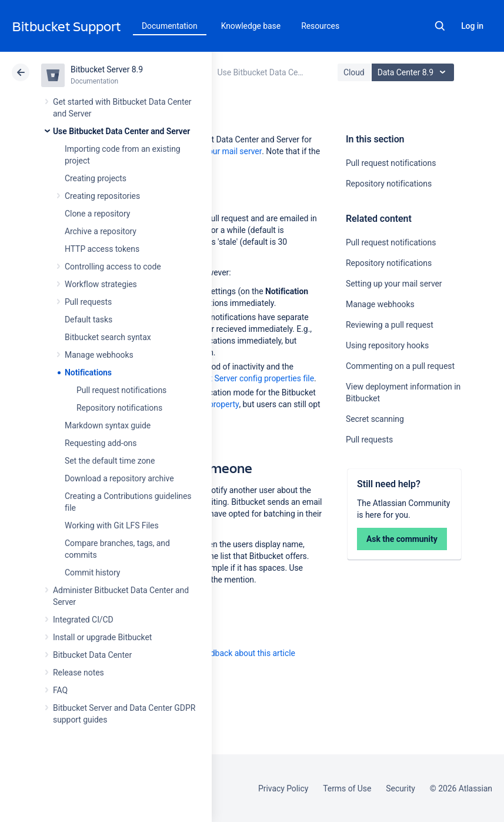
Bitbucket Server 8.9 (107, 69)
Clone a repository (97, 214)
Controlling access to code (113, 267)
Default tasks (89, 320)
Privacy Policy (283, 788)
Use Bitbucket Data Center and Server (121, 131)
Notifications (88, 372)
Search (440, 26)
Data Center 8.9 (414, 72)
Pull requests (88, 302)
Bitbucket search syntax (108, 337)
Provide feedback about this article (233, 653)
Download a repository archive (119, 478)
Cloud (354, 72)
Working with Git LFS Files (112, 525)
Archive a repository (101, 231)
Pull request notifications (121, 390)
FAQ (60, 690)
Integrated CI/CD (83, 620)
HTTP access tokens (102, 249)
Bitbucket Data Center (92, 655)
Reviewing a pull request (390, 325)
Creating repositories (102, 196)
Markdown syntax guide (108, 425)
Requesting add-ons (101, 443)
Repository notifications (119, 408)
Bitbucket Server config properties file (246, 378)
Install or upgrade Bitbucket (102, 637)
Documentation (170, 26)
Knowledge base (251, 26)
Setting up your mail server (394, 284)
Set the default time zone (110, 461)
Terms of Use (347, 788)
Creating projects (96, 178)
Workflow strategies (101, 284)
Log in (472, 26)
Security (400, 788)
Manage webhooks (99, 355)
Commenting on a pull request (400, 366)
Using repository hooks (387, 345)
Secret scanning (375, 419)
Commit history (92, 573)
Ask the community (402, 539)
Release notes (79, 673)
